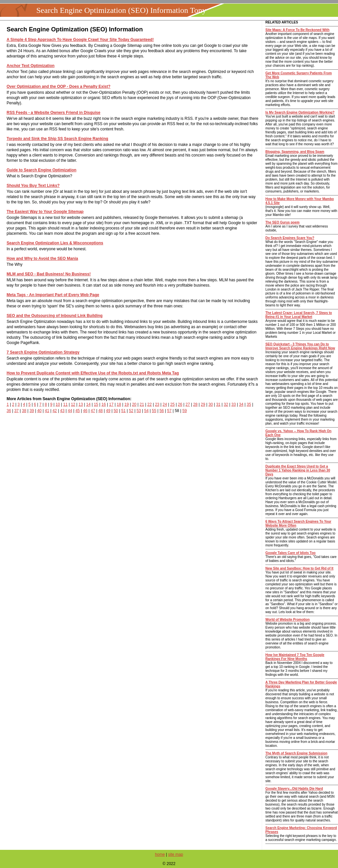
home (160, 854)
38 (24, 411)
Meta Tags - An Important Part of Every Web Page (53, 295)
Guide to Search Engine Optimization (41, 170)
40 (39, 411)
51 (123, 411)
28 (195, 404)
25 (172, 404)
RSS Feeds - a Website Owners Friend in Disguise (53, 113)
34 (241, 404)
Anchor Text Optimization (31, 66)
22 (149, 404)
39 (32, 411)
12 (73, 404)
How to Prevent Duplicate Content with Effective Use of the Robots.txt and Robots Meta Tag (93, 373)
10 (58, 404)
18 (119, 404)
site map (175, 854)
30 (210, 404)
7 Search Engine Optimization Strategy (43, 352)
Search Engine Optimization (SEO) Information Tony (121, 10)
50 (116, 411)
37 (16, 411)
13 (81, 404)
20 (134, 404)
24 (165, 404)
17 (111, 404)
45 (77, 411)
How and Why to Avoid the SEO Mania (42, 259)
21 (142, 404)
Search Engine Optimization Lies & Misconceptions (55, 243)
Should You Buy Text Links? (33, 186)
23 (157, 404)
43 (62, 411)
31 (218, 404)
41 (47, 411)
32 (226, 404)
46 (85, 411)
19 (127, 404)
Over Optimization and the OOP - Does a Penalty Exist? (59, 87)
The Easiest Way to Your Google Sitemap (45, 212)
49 (108, 411)
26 (180, 404)
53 (139, 411)
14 (88, 404)
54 (146, 411)
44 (70, 411)
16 (103, 404)
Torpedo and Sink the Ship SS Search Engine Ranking (57, 139)
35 (249, 404)
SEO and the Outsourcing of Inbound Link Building (55, 316)
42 (55, 411)
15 (96, 404)
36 (9, 411)
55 (154, 411)
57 (169, 411)
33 (234, 404)
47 (93, 411)
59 (185, 411)
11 (66, 404)
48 (101, 411)
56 (162, 411)
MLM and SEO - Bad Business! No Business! (49, 274)
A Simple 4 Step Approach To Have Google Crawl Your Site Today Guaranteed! (80, 40)
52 (131, 411)
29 (203, 404)
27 (188, 404)
